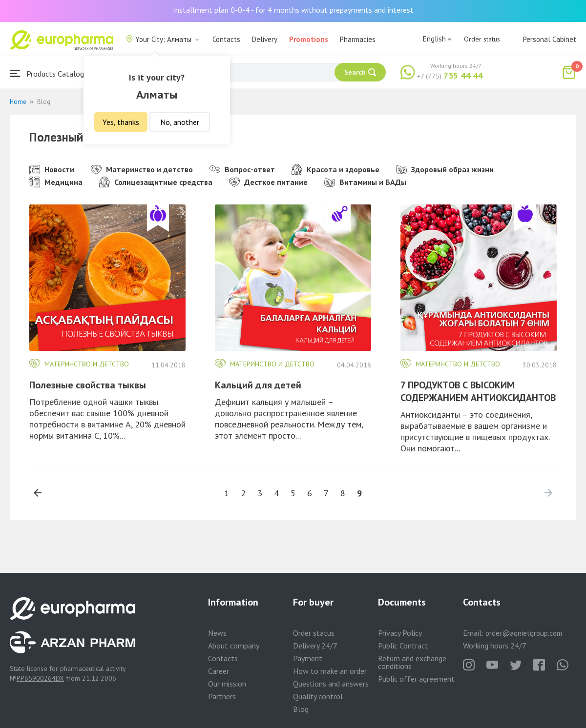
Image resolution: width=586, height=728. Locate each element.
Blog (301, 709)
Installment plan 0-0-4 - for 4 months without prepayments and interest (293, 10)
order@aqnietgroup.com (524, 633)
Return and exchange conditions (412, 662)
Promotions (309, 39)
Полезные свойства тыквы (88, 385)
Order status (482, 39)
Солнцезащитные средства (156, 182)
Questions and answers (331, 684)
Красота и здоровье (335, 169)
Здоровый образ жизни (445, 169)
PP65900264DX (40, 678)
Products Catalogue (51, 73)
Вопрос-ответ (242, 169)
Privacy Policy (400, 633)
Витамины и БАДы (365, 182)
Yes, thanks (121, 122)
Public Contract (403, 646)
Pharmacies (358, 39)
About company (234, 646)
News (217, 633)
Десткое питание (268, 182)
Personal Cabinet (550, 39)
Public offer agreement (416, 679)
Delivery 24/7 (315, 646)
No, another (180, 122)
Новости (52, 169)
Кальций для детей (258, 385)
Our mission (227, 684)
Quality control (318, 696)
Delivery (265, 39)
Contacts (226, 39)
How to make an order (330, 671)
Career (219, 671)
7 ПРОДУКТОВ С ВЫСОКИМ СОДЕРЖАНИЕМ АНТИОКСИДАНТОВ (478, 391)
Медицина (56, 182)
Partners (222, 696)
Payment (308, 658)
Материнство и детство (142, 169)
